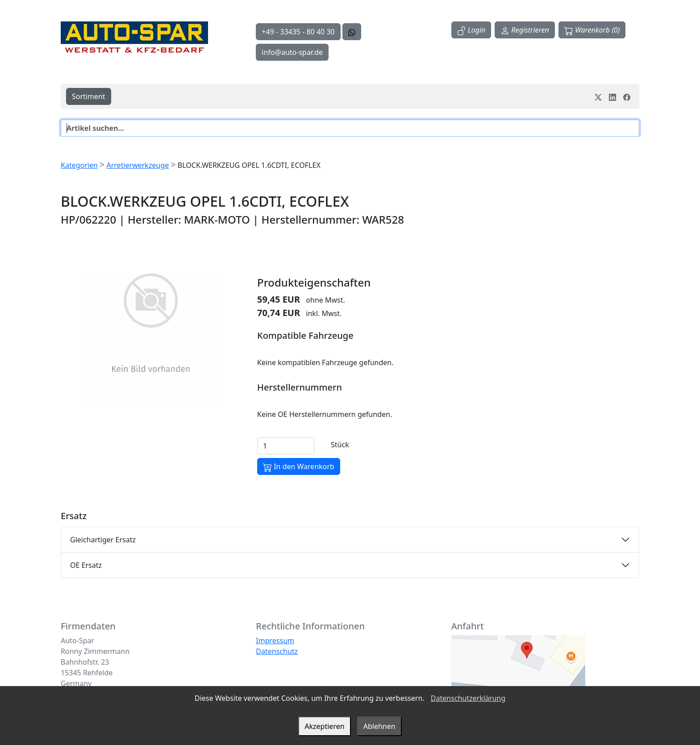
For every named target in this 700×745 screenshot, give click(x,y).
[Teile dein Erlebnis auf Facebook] (627, 96)
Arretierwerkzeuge (137, 165)
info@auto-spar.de (292, 52)
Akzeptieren (324, 726)
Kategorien (79, 165)
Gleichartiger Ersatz (103, 540)
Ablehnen (379, 726)
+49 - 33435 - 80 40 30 (298, 32)
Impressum (275, 641)
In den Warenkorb (299, 467)
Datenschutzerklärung (468, 698)
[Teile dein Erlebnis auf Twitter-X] (598, 96)
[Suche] (350, 128)
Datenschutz (277, 651)
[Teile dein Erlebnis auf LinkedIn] (612, 96)
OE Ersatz (86, 565)
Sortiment (89, 96)
